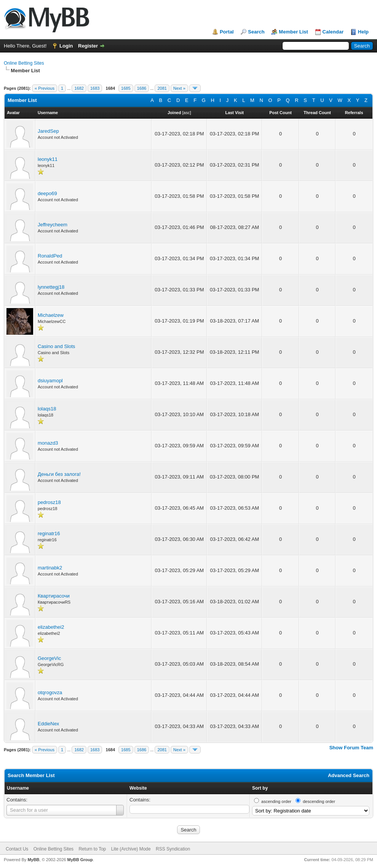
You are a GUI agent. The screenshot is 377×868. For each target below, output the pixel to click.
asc (187, 113)
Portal (227, 32)
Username (18, 788)
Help (363, 32)
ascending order (276, 801)
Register (88, 46)
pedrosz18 (49, 502)
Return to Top (92, 849)
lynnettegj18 (51, 287)
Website (138, 788)
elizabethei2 (51, 627)
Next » (179, 88)
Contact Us (17, 849)
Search (256, 32)
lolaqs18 (47, 409)
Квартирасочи (54, 596)
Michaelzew (51, 315)
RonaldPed (50, 256)
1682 (79, 88)
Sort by (260, 788)
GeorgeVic (49, 658)
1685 (126, 88)
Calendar (333, 32)
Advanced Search (349, 775)
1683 (95, 88)
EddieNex (48, 724)
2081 (162, 88)
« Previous (45, 88)
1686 (142, 88)
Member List (293, 32)
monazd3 (48, 443)
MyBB (33, 860)
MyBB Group (80, 860)
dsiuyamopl (50, 381)
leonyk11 (48, 159)
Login (66, 46)
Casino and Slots (56, 346)
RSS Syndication (173, 849)
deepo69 (47, 193)
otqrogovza (50, 692)
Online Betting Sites (24, 63)
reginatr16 (49, 533)
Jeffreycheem (53, 225)
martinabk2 (50, 568)
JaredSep (48, 131)
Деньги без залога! (59, 474)
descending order (319, 801)
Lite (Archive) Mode (131, 849)
